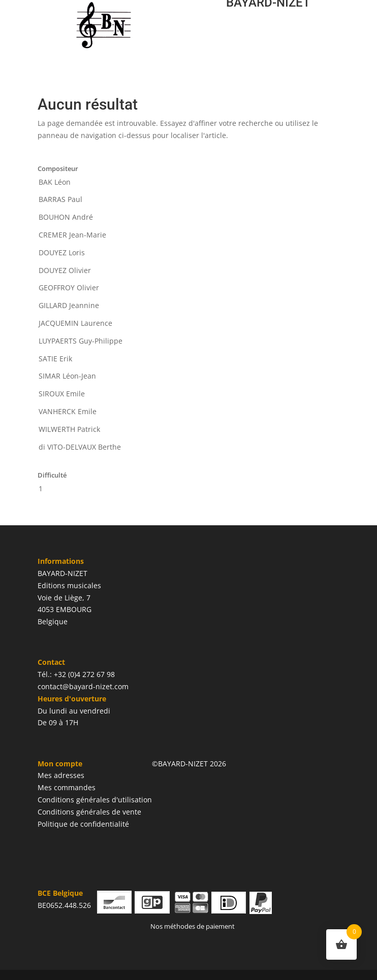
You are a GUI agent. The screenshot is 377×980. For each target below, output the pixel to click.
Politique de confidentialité (83, 824)
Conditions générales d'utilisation (95, 800)
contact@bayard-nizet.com (83, 686)
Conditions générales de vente (89, 812)
